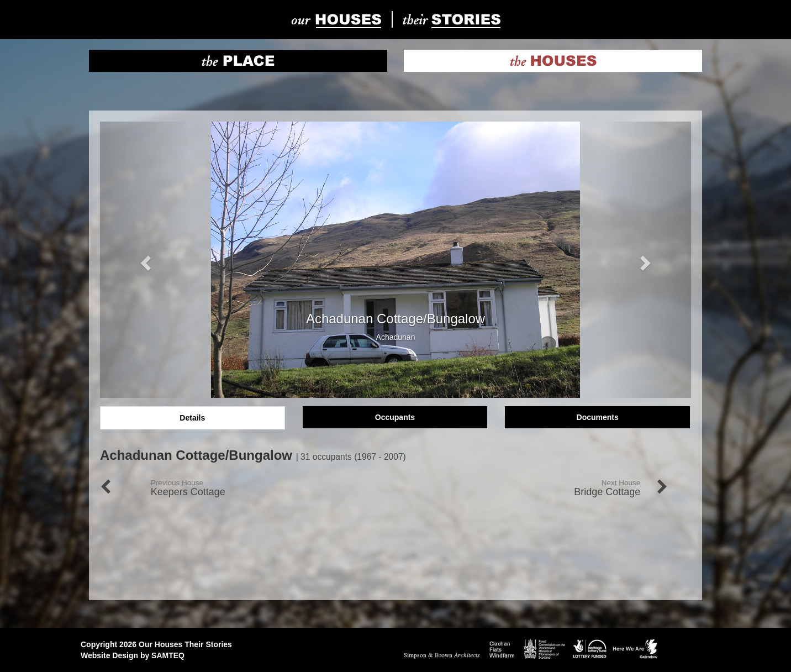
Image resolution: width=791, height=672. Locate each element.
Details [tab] (192, 418)
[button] (144, 260)
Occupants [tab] (395, 417)
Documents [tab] (598, 417)
